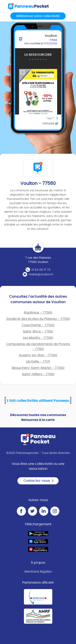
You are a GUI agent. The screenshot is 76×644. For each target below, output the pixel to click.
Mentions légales (38, 572)
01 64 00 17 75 (41, 270)
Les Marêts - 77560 (38, 338)
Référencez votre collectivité (38, 16)
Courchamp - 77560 (38, 325)
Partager (50, 124)
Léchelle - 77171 (38, 362)
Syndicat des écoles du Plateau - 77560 (38, 319)
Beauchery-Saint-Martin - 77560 (38, 368)
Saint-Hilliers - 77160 (38, 374)
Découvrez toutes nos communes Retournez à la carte (38, 417)
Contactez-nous (39, 481)
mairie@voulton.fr (41, 275)
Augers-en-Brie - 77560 (38, 355)
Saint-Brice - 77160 (38, 331)
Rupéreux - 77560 (38, 313)
